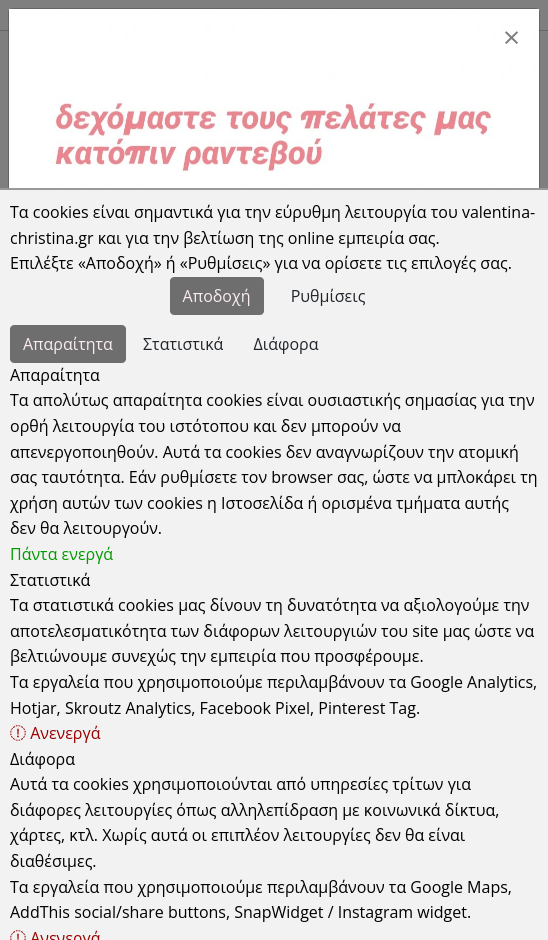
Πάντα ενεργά (61, 554)
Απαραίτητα (68, 344)
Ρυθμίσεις (328, 296)
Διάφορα (286, 344)
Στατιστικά (183, 344)
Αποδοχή (217, 296)
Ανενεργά (55, 733)
